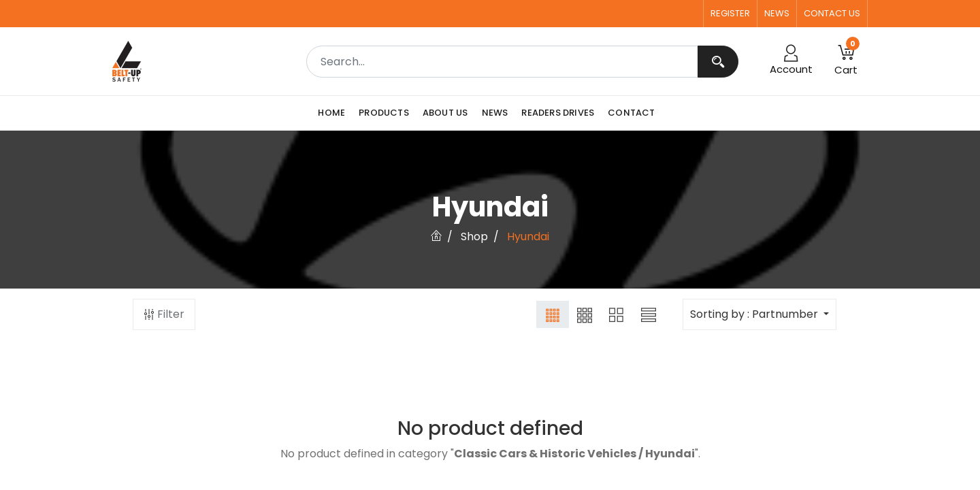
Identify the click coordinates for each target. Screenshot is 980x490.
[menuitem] (335, 113)
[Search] (718, 62)
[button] (846, 61)
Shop (474, 236)
